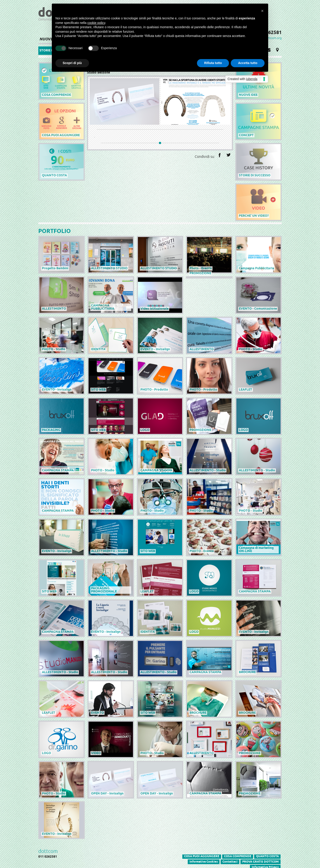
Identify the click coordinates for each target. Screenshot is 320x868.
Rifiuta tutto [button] (213, 63)
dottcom (48, 849)
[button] (262, 11)
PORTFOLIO (55, 231)
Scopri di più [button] (72, 63)
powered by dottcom (286, 76)
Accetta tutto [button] (248, 63)
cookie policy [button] (96, 23)
